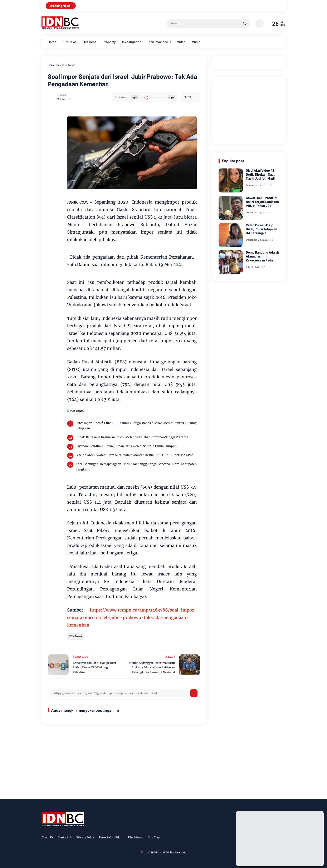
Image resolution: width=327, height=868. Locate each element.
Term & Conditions (111, 837)
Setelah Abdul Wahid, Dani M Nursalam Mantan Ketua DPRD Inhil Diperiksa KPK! (134, 455)
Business (90, 42)
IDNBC (155, 852)
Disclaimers (136, 837)
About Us (48, 837)
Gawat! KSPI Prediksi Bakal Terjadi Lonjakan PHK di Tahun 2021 (262, 202)
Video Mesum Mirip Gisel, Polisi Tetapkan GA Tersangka (262, 229)
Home (52, 42)
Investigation (132, 42)
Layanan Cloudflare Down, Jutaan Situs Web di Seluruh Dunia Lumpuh (126, 446)
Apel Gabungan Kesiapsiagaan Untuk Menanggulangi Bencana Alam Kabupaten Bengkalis (136, 467)
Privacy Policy (85, 837)
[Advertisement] (250, 110)
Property (109, 42)
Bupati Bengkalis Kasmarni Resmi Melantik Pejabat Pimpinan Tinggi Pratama (132, 437)
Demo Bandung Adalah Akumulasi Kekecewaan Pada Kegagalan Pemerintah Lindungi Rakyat (262, 256)
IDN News (70, 42)
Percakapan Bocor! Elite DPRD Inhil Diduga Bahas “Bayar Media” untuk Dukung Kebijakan (136, 426)
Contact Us (65, 837)
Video (181, 42)
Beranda (53, 65)
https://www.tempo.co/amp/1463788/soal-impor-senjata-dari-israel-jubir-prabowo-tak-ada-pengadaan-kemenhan (132, 617)
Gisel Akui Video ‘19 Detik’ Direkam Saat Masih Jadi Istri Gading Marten (262, 174)
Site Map (154, 837)
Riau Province (158, 42)
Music (196, 42)
